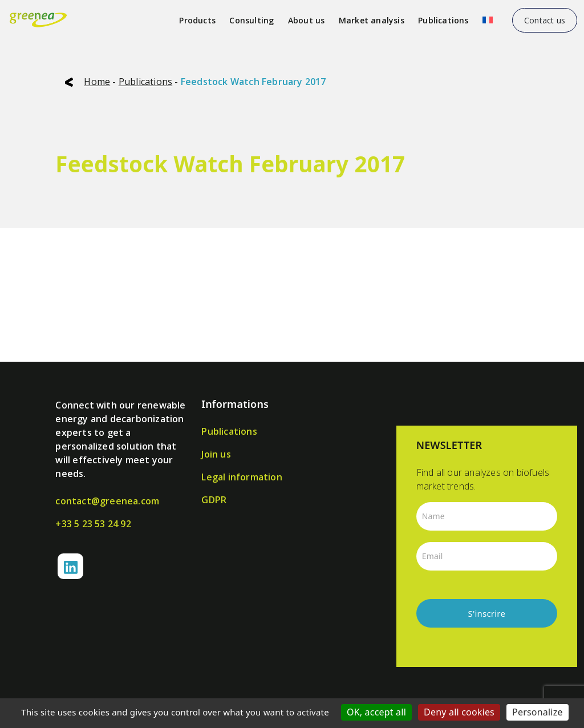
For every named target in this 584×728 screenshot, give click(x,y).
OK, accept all (376, 712)
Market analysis (372, 20)
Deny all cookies (459, 712)
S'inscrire (487, 613)
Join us (216, 454)
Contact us (545, 20)
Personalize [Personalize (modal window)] (538, 712)
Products (197, 20)
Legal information (242, 477)
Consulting (252, 20)
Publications (443, 20)
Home (97, 82)
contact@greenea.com (107, 501)
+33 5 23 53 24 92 (93, 524)
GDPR (214, 500)
